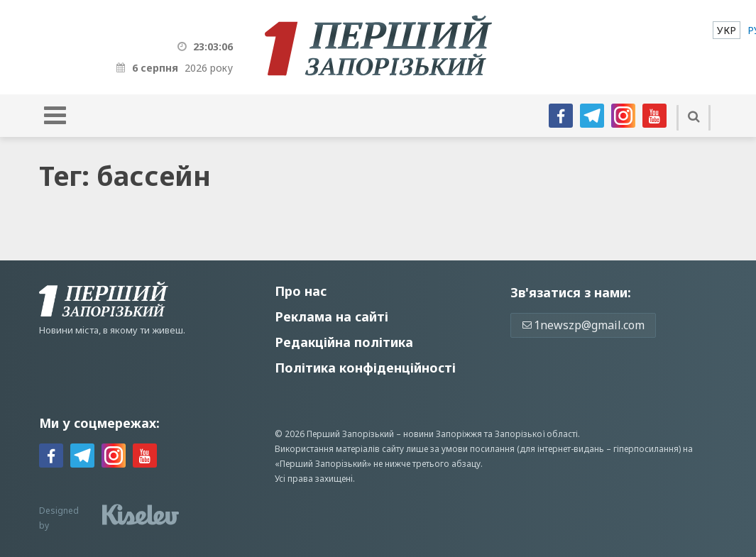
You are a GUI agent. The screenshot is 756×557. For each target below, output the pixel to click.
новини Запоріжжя (443, 434)
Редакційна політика (344, 342)
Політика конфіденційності (365, 368)
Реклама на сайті (332, 316)
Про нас (301, 291)
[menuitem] (727, 30)
